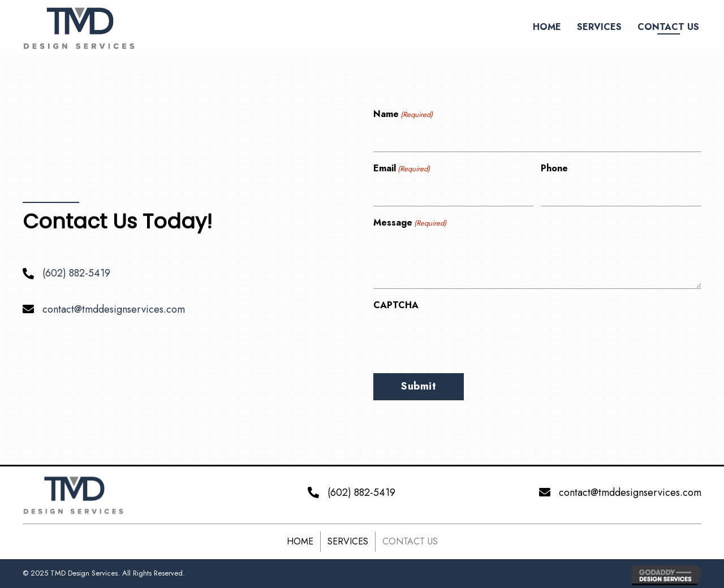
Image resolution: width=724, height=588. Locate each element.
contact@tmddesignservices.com (114, 309)
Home (300, 541)
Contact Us (410, 541)
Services (348, 541)
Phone (554, 168)
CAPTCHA (396, 305)
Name (403, 114)
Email (402, 168)
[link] (547, 27)
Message (410, 223)
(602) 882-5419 (76, 273)
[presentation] (459, 339)
